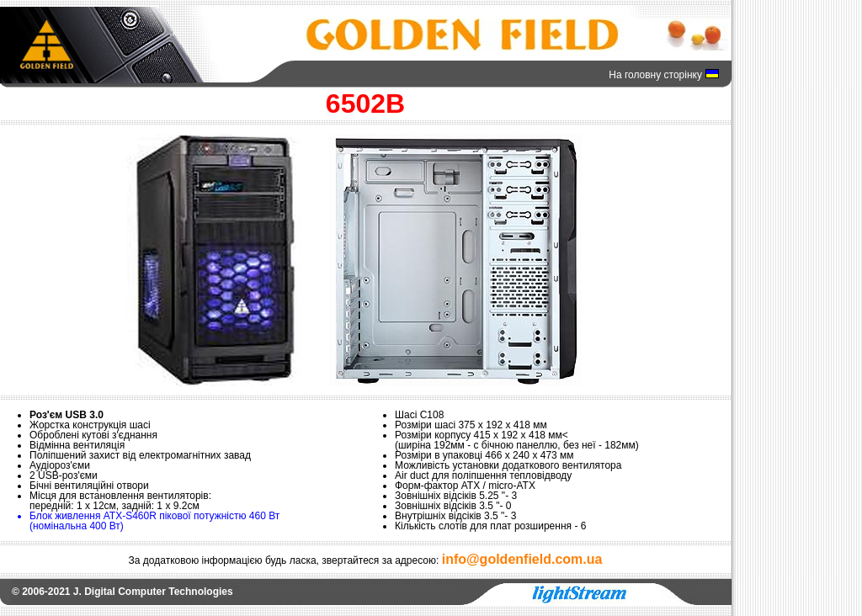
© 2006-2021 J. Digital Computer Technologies (122, 592)
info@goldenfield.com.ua (522, 559)
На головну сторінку (655, 75)
